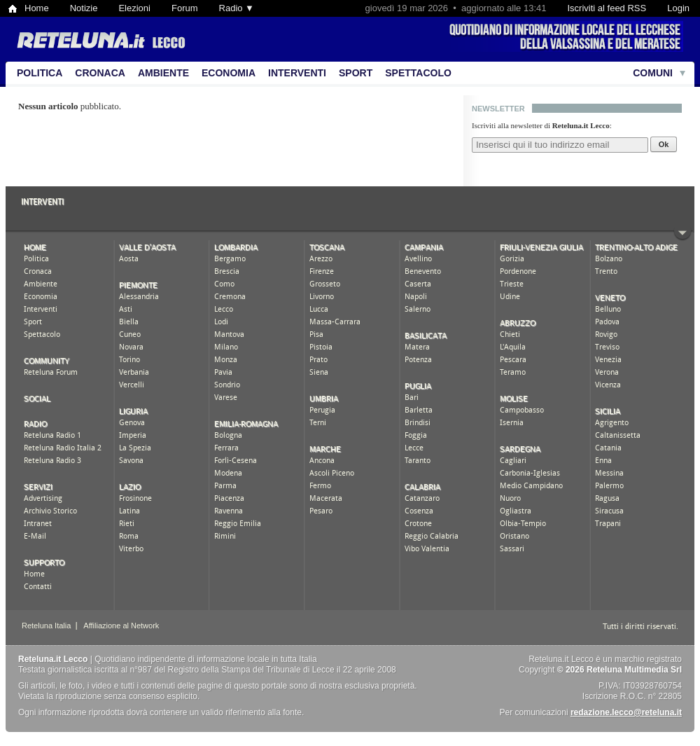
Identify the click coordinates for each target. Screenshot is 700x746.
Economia (229, 73)
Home (37, 8)
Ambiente (163, 73)
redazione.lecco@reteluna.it (626, 712)
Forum (185, 8)
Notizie (84, 8)
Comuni (653, 73)
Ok (664, 144)
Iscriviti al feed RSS (607, 8)
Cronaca (100, 73)
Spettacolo (418, 73)
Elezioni (134, 8)
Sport (356, 73)
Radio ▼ (237, 8)
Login (678, 8)
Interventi (297, 73)
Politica (40, 73)
